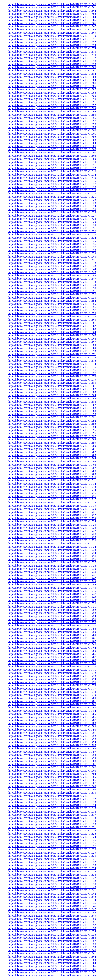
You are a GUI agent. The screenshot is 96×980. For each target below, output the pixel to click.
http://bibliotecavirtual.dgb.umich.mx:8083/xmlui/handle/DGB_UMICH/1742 (52, 578)
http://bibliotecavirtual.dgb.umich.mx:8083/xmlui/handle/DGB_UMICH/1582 (52, 74)
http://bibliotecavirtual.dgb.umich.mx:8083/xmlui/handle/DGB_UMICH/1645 (52, 272)
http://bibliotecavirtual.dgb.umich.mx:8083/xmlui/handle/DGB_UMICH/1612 (52, 168)
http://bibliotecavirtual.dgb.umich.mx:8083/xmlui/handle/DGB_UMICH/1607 (52, 153)
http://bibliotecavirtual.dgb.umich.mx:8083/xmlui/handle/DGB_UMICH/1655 (52, 304)
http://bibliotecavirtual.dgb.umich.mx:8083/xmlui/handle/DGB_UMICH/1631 (52, 228)
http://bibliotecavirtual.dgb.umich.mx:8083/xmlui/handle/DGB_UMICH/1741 (52, 575)
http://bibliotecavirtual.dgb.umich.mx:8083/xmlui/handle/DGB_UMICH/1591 (52, 102)
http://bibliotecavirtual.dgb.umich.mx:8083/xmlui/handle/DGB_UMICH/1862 (52, 957)
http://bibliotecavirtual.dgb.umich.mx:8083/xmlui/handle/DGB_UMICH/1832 (52, 862)
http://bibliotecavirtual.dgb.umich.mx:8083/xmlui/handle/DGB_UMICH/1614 (52, 175)
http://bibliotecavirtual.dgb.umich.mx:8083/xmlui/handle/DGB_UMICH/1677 (52, 373)
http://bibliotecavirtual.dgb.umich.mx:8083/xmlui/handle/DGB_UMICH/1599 (52, 127)
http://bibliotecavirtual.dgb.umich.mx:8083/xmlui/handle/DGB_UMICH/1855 (52, 935)
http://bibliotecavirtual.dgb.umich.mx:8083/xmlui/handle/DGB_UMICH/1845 (52, 903)
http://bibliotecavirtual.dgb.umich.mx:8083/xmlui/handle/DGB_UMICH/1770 (52, 667)
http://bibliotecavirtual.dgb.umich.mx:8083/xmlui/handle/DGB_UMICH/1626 (52, 212)
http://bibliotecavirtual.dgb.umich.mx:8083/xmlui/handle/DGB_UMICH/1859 (52, 947)
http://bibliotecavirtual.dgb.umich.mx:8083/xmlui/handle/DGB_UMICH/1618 (52, 187)
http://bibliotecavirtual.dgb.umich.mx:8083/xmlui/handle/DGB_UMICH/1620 (52, 193)
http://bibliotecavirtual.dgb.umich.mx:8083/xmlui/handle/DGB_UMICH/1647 (52, 279)
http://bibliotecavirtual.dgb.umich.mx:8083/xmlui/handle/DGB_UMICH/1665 (52, 335)
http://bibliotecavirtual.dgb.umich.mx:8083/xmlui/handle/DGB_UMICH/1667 (52, 342)
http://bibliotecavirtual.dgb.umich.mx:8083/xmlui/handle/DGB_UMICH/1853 (52, 928)
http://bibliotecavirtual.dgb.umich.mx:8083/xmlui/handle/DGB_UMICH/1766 (52, 654)
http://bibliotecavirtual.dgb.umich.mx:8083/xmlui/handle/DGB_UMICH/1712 (52, 484)
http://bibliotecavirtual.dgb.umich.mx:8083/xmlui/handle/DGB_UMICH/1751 (52, 607)
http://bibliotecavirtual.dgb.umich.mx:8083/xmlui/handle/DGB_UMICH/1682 (52, 389)
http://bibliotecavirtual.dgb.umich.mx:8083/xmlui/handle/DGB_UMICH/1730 (52, 540)
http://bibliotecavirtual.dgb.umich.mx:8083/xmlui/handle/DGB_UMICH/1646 (52, 275)
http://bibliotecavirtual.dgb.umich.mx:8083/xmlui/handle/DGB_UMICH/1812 (52, 799)
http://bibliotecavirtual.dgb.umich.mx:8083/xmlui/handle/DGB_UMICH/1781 (52, 701)
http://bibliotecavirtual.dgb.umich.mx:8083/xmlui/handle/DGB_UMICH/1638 (52, 250)
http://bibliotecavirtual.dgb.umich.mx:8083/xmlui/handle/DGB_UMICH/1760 (52, 635)
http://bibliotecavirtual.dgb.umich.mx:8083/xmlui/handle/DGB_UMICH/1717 (52, 499)
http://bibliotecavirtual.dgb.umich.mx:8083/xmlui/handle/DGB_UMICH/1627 (52, 216)
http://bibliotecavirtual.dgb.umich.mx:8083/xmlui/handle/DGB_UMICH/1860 (52, 950)
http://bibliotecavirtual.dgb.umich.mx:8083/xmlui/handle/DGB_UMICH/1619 (52, 190)
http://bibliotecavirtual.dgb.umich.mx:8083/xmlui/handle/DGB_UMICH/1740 (52, 572)
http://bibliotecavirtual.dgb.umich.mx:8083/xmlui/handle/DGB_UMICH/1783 (52, 707)
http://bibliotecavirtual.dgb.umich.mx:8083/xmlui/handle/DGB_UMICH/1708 (52, 471)
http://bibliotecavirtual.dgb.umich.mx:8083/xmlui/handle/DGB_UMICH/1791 (52, 733)
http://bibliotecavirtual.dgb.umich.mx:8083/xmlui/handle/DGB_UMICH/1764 (52, 648)
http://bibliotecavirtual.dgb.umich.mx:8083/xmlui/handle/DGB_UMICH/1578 (52, 61)
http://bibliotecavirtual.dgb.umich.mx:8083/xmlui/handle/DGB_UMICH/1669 (52, 348)
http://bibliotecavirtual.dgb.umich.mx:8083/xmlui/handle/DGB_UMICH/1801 (52, 764)
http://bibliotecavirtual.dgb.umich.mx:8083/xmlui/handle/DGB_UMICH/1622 (52, 200)
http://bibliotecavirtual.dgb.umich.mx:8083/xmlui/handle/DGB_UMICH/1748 (52, 597)
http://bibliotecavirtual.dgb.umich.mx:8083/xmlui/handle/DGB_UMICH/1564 (52, 17)
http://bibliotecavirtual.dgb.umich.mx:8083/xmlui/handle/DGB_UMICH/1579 (52, 64)
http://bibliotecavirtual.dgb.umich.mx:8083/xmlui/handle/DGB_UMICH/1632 (52, 231)
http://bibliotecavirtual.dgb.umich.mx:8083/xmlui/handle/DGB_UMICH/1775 (52, 682)
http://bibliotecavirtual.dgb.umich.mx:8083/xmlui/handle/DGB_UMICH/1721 (52, 512)
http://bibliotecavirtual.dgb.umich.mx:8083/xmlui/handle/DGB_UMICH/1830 (52, 856)
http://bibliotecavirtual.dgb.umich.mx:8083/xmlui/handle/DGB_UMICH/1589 (52, 96)
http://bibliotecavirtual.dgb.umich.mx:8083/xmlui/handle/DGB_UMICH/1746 (52, 591)
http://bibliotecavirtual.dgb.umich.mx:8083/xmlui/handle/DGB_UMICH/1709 (52, 474)
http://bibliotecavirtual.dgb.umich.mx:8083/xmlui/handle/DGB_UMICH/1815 (52, 808)
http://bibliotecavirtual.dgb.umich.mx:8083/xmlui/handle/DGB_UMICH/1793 (52, 739)
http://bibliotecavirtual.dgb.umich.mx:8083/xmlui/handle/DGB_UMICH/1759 (52, 632)
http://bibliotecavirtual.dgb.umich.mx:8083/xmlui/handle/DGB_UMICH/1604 (52, 143)
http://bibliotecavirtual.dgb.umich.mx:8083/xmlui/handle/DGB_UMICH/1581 (52, 71)
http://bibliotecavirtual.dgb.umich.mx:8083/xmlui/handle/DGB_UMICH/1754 (52, 616)
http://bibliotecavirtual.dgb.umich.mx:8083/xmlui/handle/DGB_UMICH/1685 (52, 398)
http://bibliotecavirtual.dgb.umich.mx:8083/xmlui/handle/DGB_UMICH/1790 (52, 730)
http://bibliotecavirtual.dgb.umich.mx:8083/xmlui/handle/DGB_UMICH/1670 (52, 351)
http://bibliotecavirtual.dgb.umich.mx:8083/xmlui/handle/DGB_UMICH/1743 (52, 581)
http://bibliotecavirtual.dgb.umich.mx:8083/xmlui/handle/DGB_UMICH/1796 (52, 748)
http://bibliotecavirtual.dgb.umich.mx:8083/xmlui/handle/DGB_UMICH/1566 (52, 23)
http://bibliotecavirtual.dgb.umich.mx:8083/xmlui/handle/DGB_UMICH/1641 (52, 260)
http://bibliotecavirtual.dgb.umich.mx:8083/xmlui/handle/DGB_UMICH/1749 (52, 600)
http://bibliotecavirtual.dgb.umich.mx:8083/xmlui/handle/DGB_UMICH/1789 (52, 726)
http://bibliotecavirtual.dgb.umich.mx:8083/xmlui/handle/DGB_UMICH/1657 (52, 310)
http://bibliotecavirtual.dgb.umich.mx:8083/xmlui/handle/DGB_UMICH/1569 (52, 33)
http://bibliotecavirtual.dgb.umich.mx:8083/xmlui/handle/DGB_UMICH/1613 (52, 171)
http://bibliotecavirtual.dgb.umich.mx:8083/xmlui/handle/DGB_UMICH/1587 (52, 89)
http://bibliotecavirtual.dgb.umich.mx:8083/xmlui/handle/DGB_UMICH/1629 (52, 222)
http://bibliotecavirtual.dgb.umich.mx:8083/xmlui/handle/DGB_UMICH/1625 (52, 209)
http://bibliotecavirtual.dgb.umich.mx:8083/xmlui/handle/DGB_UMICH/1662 (52, 326)
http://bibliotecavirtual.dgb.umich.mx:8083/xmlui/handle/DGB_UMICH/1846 (52, 906)
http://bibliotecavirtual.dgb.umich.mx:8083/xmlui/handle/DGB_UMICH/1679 (52, 380)
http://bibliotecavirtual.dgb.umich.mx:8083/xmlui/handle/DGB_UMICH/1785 (52, 714)
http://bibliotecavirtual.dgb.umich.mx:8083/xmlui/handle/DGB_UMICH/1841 (52, 890)
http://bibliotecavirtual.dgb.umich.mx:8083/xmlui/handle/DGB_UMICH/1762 (52, 641)
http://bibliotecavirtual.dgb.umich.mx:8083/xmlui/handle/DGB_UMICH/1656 (52, 307)
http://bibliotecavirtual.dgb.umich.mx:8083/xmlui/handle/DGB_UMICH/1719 (52, 506)
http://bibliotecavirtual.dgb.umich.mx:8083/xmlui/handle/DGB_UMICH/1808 (52, 786)
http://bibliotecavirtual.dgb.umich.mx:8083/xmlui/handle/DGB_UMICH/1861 (52, 953)
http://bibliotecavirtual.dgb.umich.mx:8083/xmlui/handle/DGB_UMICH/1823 (52, 834)
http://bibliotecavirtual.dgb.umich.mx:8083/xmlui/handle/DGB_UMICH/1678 (52, 376)
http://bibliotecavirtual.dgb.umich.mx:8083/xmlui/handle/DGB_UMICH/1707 (52, 468)
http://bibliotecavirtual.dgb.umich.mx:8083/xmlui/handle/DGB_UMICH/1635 (52, 241)
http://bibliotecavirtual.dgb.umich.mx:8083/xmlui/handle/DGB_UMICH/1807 (52, 783)
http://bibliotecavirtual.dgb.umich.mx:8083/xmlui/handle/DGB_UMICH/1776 (52, 685)
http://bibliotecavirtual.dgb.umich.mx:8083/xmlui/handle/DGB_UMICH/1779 (52, 695)
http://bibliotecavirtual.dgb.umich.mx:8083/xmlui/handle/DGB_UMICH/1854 (52, 931)
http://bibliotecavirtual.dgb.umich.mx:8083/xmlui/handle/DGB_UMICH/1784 (52, 711)
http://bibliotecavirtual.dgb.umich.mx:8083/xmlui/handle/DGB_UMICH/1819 (52, 821)
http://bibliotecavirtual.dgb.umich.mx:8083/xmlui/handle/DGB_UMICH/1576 (52, 55)
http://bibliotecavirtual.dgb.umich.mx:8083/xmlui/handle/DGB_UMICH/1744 (52, 585)
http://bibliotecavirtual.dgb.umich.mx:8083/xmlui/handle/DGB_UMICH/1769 (52, 663)
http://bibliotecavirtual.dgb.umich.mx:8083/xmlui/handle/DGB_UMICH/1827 (52, 846)
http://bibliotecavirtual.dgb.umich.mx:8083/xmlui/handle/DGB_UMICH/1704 (52, 458)
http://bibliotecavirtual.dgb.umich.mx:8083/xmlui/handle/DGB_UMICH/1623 (52, 203)
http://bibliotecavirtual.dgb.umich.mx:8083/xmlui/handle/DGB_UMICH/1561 (52, 7)
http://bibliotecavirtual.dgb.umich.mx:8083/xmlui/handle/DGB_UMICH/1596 (52, 118)
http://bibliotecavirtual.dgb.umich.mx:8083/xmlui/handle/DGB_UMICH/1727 (52, 531)
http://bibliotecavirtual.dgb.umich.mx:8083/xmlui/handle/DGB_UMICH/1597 (52, 121)
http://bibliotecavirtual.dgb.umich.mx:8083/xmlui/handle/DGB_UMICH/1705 (52, 462)
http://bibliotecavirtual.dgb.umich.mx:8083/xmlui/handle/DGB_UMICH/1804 (52, 774)
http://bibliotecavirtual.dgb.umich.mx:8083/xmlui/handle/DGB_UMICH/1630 (52, 225)
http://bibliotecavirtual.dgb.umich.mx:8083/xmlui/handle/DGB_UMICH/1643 (52, 266)
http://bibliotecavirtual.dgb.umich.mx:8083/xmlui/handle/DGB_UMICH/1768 (52, 660)
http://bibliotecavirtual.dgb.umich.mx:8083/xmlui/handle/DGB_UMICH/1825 (52, 840)
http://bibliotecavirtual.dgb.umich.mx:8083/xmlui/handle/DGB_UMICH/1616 (52, 181)
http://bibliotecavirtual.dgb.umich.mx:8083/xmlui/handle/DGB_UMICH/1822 (52, 830)
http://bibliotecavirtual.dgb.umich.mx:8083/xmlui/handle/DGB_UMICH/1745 (52, 588)
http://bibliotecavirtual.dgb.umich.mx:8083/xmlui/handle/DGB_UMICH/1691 (52, 417)
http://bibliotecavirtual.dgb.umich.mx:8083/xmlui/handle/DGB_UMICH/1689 (52, 411)
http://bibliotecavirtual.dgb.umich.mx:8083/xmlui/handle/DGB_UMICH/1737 (52, 562)
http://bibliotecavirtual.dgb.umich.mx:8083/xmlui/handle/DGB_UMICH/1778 (52, 692)
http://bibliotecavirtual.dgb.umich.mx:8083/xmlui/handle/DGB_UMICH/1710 (52, 477)
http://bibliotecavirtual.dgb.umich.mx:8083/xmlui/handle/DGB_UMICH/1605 (52, 146)
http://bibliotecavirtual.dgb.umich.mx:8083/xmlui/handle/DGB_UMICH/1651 (52, 291)
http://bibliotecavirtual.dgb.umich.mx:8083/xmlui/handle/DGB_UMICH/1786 (52, 717)
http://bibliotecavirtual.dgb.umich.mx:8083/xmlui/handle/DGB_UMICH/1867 (52, 972)
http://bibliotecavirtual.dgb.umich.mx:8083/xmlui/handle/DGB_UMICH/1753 (52, 613)
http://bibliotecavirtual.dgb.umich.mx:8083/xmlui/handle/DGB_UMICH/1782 (52, 704)
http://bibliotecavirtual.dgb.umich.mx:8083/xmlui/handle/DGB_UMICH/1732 (52, 547)
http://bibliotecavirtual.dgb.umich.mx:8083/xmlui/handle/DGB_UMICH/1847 (52, 909)
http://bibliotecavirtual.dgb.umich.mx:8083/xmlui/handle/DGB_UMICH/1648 (52, 282)
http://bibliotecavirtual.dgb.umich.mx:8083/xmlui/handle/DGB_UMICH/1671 (52, 354)
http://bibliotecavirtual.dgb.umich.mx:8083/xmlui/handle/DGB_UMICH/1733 (52, 550)
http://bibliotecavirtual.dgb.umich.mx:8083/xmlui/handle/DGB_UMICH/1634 (52, 238)
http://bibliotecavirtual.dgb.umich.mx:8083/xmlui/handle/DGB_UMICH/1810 (52, 793)
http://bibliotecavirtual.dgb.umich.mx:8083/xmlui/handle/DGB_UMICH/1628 (52, 219)
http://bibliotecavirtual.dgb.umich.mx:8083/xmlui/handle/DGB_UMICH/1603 (52, 140)
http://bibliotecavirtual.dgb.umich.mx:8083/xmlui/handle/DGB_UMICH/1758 (52, 629)
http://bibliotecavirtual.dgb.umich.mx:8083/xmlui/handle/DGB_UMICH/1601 (52, 134)
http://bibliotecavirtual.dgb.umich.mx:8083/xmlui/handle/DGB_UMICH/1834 (52, 868)
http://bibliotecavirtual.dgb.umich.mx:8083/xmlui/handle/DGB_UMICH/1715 (52, 493)
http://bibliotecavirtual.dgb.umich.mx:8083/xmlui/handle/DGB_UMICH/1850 (52, 919)
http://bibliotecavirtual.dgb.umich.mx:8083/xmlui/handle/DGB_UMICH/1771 (52, 670)
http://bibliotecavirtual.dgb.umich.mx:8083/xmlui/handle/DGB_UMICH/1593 (52, 108)
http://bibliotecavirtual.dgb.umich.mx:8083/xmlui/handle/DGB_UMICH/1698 (52, 439)
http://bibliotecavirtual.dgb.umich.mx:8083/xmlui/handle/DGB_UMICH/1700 (52, 446)
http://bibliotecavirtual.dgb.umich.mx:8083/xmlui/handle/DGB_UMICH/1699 (52, 443)
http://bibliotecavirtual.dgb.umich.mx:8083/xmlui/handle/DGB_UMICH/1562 (52, 11)
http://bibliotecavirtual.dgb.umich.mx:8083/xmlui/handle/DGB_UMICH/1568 (52, 30)
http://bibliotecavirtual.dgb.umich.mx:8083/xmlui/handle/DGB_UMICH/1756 (52, 622)
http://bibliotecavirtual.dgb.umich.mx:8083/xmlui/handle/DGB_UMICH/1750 (52, 603)
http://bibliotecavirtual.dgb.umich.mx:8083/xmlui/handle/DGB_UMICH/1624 (52, 206)
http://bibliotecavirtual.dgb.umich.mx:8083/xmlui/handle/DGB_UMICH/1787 (52, 720)
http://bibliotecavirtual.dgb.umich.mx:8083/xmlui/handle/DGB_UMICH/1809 (52, 789)
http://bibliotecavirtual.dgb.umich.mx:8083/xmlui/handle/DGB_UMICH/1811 (52, 796)
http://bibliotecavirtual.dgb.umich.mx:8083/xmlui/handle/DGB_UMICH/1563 (52, 14)
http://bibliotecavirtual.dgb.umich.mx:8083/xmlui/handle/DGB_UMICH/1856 (52, 938)
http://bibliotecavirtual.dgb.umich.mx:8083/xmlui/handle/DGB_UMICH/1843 (52, 897)
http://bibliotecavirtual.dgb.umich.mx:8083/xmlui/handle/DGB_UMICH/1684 (52, 395)
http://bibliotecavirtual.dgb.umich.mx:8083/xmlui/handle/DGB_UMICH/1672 (52, 357)
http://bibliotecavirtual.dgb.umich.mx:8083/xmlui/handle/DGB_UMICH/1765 (52, 651)
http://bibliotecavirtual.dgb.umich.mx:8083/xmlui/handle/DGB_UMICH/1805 (52, 777)
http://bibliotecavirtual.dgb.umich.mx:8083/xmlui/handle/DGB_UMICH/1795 (52, 745)
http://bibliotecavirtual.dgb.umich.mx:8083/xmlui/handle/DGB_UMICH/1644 (52, 269)
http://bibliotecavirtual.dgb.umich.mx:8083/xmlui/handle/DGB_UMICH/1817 (52, 815)
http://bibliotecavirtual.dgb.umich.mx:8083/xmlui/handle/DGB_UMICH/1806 (52, 780)
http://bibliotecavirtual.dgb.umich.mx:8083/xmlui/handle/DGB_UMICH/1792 (52, 736)
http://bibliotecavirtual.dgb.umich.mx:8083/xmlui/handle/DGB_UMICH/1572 (52, 42)
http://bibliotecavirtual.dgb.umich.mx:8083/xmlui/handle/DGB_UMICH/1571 (52, 39)
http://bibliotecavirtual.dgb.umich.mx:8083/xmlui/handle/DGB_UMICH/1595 (52, 115)
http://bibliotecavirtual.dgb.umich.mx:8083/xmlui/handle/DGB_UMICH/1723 (52, 518)
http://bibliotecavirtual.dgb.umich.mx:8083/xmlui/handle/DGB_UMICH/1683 (52, 392)
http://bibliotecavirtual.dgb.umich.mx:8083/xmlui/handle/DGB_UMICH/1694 (52, 427)
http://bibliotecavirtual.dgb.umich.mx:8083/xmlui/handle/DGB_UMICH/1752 (52, 610)
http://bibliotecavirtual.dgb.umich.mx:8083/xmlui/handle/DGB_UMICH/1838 (52, 881)
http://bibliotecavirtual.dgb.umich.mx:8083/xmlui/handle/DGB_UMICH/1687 (52, 405)
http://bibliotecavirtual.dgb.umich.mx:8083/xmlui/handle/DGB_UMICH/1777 (52, 689)
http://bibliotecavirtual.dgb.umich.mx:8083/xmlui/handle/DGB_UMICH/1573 (52, 45)
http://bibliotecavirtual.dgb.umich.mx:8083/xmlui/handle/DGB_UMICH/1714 (52, 490)
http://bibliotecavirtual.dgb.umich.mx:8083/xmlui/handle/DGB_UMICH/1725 (52, 525)
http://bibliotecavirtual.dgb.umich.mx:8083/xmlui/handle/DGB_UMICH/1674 (52, 364)
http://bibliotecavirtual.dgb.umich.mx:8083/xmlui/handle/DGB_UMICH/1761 (52, 638)
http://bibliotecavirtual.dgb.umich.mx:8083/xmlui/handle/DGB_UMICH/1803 (52, 771)
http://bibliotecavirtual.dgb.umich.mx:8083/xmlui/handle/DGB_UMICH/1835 (52, 871)
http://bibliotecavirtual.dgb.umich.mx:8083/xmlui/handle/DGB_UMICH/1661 (52, 323)
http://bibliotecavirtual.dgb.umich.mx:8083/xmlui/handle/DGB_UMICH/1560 (52, 4)
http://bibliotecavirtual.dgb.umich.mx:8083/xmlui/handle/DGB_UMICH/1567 (52, 26)
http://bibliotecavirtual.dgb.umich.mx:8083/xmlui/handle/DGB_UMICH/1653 (52, 298)
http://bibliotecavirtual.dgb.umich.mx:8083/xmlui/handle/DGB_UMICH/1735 (52, 556)
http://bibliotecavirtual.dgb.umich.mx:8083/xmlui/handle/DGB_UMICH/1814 (52, 805)
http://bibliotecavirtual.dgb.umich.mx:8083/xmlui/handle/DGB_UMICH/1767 (52, 657)
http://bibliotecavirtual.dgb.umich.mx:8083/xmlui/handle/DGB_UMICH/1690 (52, 414)
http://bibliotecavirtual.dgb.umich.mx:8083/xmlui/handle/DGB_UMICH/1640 (52, 257)
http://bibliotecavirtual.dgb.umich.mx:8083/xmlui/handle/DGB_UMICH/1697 (52, 436)
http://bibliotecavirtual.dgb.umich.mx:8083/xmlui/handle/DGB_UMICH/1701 (52, 449)
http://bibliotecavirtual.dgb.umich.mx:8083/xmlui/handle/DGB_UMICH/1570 (52, 36)
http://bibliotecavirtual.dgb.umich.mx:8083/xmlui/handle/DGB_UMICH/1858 (52, 944)
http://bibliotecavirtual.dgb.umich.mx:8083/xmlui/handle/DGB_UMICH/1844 (52, 900)
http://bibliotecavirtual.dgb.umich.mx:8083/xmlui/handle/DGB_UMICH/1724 (52, 521)
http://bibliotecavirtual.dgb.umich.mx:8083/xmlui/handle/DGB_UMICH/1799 (52, 758)
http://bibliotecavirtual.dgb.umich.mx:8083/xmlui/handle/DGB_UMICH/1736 (52, 559)
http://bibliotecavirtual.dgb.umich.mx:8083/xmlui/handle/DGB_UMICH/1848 (52, 912)
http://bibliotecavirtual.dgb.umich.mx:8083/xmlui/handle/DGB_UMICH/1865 (52, 966)
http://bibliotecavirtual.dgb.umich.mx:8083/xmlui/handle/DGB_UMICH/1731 (52, 544)
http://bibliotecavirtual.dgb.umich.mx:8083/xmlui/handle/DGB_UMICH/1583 (52, 77)
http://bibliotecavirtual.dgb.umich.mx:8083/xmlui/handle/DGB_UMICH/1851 (52, 922)
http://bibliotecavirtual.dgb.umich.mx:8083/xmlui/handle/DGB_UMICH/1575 (52, 52)
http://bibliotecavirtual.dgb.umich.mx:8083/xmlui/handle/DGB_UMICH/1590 (52, 99)
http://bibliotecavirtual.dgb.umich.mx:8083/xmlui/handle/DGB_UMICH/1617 (52, 184)
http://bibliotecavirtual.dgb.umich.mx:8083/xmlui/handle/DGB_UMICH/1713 (52, 487)
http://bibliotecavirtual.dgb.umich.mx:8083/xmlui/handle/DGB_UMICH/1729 (52, 537)
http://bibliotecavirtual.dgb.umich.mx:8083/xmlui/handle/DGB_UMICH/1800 (52, 761)
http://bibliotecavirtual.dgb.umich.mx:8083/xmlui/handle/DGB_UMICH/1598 (52, 124)
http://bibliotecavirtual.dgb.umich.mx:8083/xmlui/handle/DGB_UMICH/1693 (52, 424)
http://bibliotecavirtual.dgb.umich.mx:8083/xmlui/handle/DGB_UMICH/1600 (52, 130)
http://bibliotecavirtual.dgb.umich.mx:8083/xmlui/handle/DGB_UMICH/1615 (52, 178)
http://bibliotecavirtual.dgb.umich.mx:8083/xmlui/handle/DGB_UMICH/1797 (52, 752)
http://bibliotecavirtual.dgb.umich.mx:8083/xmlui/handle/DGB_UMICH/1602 (52, 137)
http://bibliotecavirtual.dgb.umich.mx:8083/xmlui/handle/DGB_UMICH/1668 (52, 345)
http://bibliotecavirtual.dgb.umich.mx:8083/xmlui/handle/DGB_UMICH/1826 (52, 843)
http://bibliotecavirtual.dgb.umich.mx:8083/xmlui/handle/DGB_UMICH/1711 (52, 480)
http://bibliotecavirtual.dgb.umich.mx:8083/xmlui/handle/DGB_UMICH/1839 (52, 884)
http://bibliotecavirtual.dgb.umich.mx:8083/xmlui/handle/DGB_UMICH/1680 (52, 383)
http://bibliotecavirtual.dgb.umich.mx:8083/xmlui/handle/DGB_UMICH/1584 (52, 80)
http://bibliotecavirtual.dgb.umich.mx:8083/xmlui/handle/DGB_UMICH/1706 (52, 465)
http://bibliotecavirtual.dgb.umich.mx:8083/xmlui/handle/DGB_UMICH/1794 (52, 742)
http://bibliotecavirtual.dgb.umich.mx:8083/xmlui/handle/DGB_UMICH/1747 (52, 594)
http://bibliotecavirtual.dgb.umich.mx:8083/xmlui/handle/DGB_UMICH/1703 (52, 455)
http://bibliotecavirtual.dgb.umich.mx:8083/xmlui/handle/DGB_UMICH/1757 (52, 626)
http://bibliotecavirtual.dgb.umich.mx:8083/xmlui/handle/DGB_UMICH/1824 (52, 837)
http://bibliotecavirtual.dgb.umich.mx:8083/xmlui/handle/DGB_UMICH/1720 (52, 509)
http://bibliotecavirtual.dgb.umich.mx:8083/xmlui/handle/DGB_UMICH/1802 (52, 767)
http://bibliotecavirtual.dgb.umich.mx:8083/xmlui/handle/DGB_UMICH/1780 (52, 698)
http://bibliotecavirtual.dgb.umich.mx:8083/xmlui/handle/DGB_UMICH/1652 (52, 294)
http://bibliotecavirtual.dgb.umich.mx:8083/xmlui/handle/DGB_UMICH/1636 (52, 244)
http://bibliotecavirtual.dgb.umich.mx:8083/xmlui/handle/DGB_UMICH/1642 (52, 263)
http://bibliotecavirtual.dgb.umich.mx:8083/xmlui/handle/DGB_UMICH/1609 (52, 159)
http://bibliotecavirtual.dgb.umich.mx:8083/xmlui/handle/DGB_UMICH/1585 (52, 83)
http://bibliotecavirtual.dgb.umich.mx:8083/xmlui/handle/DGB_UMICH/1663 (52, 329)
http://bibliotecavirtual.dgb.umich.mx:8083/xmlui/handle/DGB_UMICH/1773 (52, 676)
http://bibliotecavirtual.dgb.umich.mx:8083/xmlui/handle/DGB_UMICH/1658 (52, 313)
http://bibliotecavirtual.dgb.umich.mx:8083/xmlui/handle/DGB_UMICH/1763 (52, 644)
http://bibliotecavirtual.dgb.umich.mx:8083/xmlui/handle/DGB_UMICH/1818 (52, 818)
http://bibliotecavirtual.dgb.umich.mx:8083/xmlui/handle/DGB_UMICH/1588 (52, 93)
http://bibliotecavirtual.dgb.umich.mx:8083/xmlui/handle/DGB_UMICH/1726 (52, 528)
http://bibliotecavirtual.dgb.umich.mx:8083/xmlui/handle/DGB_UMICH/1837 (52, 878)
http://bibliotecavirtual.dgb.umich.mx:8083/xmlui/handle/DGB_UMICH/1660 (52, 320)
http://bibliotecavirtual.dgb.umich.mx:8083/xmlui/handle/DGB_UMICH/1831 (52, 859)
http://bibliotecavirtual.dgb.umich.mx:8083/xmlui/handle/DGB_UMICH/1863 (52, 960)
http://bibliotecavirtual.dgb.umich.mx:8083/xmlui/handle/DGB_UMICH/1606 (52, 149)
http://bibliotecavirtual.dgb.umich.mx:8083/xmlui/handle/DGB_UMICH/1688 (52, 408)
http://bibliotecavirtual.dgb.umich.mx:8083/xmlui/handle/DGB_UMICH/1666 (52, 339)
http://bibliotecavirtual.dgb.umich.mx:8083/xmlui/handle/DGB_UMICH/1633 (52, 234)
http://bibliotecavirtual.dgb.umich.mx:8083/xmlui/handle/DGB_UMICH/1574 (52, 48)
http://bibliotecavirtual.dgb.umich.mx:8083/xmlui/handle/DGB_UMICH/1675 (52, 367)
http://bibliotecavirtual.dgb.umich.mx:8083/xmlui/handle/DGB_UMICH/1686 (52, 402)
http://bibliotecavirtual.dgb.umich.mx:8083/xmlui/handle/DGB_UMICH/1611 (52, 165)
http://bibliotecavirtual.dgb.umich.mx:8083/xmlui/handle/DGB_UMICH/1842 (52, 894)
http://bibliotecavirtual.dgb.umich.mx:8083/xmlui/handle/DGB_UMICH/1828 (52, 849)
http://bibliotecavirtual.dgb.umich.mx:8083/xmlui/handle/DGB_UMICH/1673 (52, 361)
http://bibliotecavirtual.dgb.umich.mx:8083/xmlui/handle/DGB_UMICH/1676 (52, 370)
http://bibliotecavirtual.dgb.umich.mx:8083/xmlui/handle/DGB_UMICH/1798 (52, 755)
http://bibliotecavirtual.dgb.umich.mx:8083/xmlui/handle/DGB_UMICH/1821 (52, 827)
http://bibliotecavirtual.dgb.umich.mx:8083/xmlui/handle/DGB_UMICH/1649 (52, 285)
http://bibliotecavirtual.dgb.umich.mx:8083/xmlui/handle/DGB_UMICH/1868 (52, 976)
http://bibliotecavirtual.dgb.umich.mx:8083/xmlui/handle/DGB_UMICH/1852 (52, 925)
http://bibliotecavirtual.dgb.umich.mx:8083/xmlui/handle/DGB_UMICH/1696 (52, 433)
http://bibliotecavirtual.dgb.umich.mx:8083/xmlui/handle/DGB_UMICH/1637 (52, 247)
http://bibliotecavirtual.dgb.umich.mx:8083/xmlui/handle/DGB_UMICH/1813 (52, 802)
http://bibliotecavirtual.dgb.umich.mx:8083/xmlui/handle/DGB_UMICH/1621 (52, 197)
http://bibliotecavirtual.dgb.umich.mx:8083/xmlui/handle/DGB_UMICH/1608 (52, 156)
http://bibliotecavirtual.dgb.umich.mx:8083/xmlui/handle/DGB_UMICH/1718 (52, 503)
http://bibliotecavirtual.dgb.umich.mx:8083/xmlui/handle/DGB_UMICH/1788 (52, 723)
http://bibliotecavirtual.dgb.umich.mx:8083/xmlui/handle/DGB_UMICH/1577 (52, 58)
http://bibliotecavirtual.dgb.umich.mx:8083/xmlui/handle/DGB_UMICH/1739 (52, 569)
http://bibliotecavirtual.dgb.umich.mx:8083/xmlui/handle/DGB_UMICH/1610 (52, 162)
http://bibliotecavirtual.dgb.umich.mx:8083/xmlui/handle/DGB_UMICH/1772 (52, 673)
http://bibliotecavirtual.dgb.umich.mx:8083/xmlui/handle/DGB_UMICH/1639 (52, 253)
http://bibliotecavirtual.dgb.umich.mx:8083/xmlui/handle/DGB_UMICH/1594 (52, 112)
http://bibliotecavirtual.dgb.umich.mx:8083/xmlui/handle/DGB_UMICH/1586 (52, 86)
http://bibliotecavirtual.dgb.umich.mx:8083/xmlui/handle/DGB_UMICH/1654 (52, 301)
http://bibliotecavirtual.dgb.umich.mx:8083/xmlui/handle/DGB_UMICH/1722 (52, 515)
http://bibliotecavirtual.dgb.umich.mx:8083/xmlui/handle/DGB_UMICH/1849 (52, 916)
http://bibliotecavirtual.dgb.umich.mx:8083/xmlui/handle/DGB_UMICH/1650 (52, 288)
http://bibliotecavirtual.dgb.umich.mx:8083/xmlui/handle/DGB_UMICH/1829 (52, 853)
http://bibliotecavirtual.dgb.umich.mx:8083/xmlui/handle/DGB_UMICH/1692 (52, 421)
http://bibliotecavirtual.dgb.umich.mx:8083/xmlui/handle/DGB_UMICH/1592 (52, 105)
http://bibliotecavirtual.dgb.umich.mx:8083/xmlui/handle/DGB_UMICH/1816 (52, 812)
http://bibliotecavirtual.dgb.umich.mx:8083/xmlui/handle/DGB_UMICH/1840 (52, 887)
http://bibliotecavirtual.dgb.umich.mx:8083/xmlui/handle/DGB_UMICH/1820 (52, 824)
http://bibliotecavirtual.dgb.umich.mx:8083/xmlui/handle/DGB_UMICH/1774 (52, 679)
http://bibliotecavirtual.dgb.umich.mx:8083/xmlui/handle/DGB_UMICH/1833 (52, 865)
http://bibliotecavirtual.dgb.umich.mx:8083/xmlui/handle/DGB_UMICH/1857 (52, 941)
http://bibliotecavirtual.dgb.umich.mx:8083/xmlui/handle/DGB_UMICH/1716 (52, 496)
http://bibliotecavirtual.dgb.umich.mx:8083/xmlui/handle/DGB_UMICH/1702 (52, 452)
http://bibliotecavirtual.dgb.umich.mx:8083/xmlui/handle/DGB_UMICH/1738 (52, 566)
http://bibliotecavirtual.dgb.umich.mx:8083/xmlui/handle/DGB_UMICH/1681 (52, 386)
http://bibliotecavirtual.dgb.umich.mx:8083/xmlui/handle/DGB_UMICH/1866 (52, 969)
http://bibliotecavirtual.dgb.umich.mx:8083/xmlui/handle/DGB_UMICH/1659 (52, 316)
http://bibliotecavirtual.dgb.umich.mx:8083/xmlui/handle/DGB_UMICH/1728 (52, 534)
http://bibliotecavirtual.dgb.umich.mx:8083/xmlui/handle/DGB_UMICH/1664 (52, 332)
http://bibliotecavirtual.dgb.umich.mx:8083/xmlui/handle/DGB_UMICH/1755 (52, 619)
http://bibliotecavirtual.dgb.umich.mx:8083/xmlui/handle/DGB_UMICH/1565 (52, 20)
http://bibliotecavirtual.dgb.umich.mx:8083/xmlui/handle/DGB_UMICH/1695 (52, 430)
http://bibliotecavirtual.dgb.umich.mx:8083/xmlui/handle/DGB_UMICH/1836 (52, 875)
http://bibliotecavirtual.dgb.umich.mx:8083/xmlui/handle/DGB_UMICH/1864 (52, 963)
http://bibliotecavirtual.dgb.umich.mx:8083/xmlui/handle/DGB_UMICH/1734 (52, 553)
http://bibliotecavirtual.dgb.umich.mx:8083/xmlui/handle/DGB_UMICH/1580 (52, 67)
